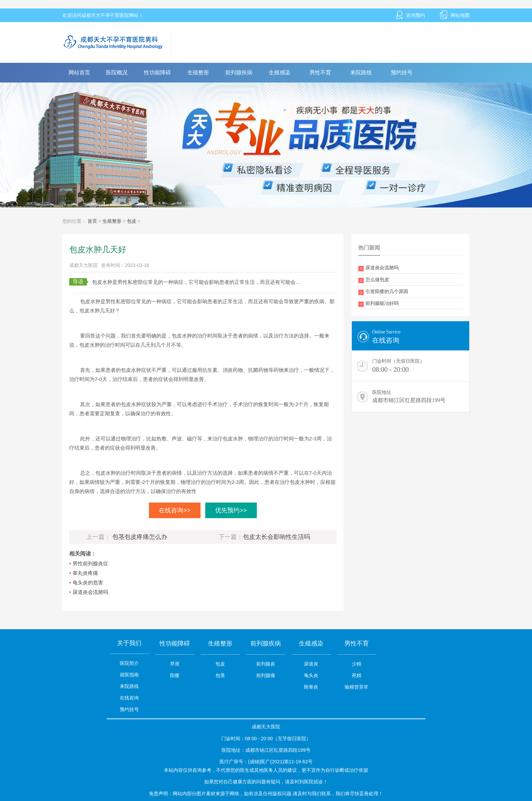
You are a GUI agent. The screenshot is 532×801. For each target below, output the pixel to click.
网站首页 (79, 72)
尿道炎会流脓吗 (90, 592)
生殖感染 (280, 72)
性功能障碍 (157, 72)
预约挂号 (402, 72)
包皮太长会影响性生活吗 (277, 537)
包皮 (132, 221)
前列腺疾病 (239, 72)
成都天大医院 (83, 265)
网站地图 (455, 15)
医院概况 (117, 72)
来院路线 (361, 72)
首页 (92, 221)
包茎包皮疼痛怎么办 (140, 537)
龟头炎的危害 (88, 582)
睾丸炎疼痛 (85, 573)
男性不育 (320, 72)
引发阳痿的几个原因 (383, 292)
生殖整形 (198, 72)
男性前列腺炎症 (90, 563)
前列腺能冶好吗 (378, 304)
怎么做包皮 (374, 280)
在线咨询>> (175, 510)
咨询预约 (411, 15)
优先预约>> (231, 510)
